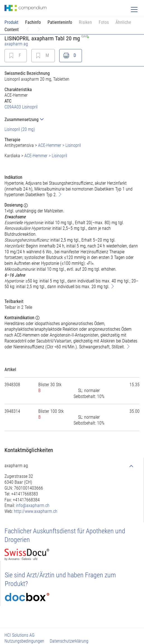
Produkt (11, 22)
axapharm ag (16, 44)
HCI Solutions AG (20, 635)
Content (12, 30)
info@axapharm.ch (33, 505)
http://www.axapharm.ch (36, 511)
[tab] (72, 120)
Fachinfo (33, 22)
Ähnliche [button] (123, 22)
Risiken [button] (85, 22)
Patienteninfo (60, 22)
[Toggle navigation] (134, 10)
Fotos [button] (104, 22)
